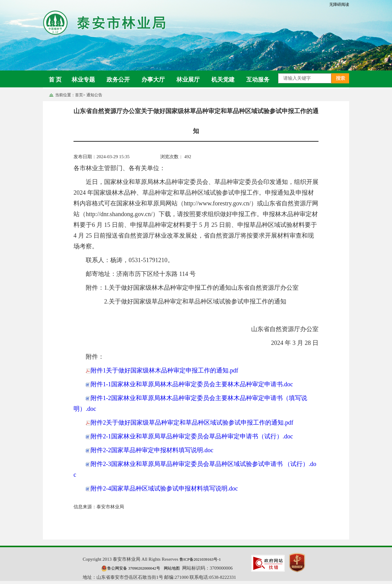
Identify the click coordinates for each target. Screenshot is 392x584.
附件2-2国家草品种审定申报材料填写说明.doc (150, 450)
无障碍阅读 (339, 4)
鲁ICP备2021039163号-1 (200, 559)
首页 (79, 95)
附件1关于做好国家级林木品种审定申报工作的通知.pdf (162, 370)
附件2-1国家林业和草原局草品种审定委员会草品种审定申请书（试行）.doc (189, 436)
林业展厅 (188, 80)
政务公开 (118, 80)
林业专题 (83, 80)
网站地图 (172, 568)
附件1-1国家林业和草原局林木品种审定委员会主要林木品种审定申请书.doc (189, 384)
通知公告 (94, 95)
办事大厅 (153, 80)
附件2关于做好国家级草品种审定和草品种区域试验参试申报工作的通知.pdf (190, 422)
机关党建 (223, 80)
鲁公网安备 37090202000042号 (130, 568)
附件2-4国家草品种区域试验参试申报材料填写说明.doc (162, 488)
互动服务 (258, 80)
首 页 (55, 80)
